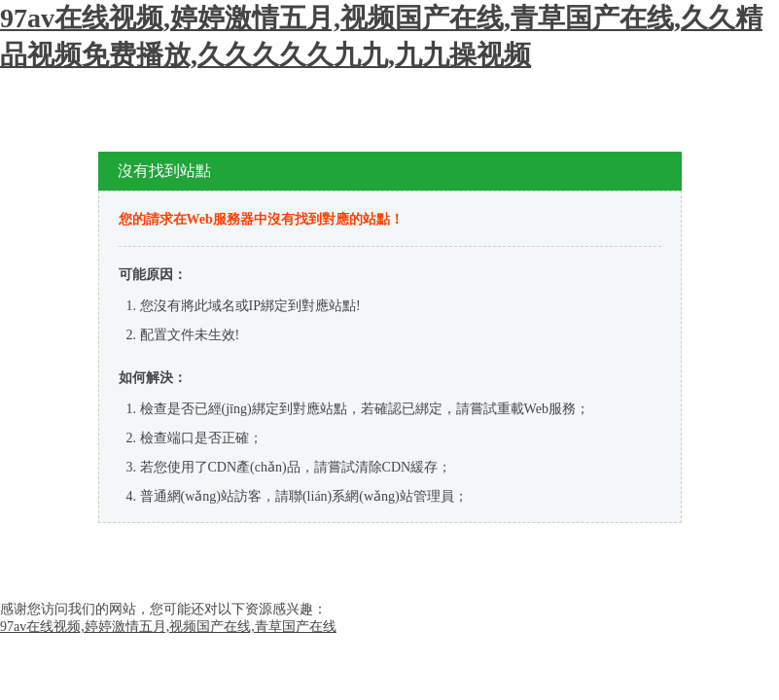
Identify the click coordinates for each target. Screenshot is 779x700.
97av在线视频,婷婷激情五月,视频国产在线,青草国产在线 (168, 627)
